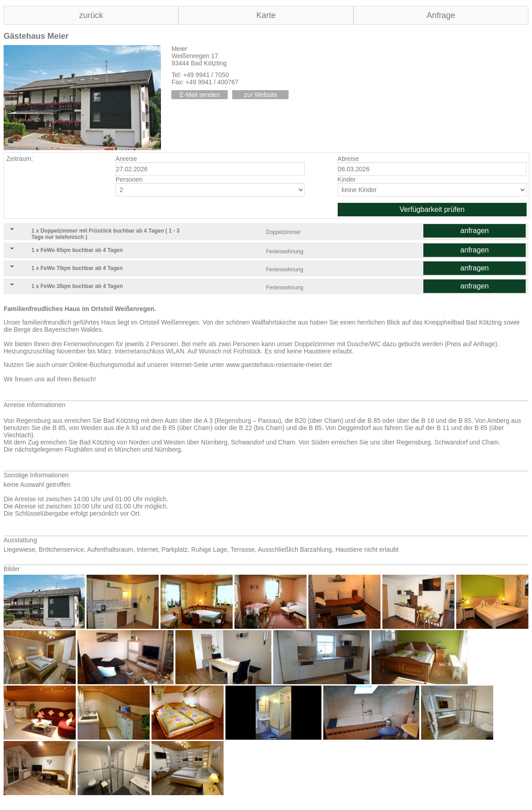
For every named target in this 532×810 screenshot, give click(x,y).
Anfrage (441, 15)
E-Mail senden (200, 95)
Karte (266, 15)
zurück (91, 15)
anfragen (475, 231)
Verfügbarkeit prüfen (432, 209)
